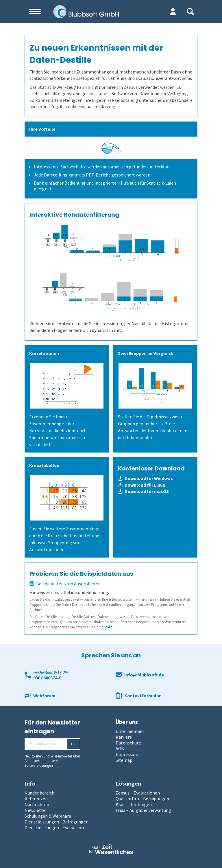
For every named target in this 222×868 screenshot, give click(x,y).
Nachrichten (37, 804)
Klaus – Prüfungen (134, 804)
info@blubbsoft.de (144, 675)
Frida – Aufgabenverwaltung (143, 810)
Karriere (124, 737)
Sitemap (124, 760)
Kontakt (106, 627)
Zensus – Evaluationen (138, 793)
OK (73, 744)
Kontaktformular (143, 696)
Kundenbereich (39, 793)
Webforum (44, 696)
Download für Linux (141, 485)
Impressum (127, 754)
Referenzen (36, 799)
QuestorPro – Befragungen (142, 799)
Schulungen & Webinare (48, 816)
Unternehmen (130, 731)
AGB (120, 749)
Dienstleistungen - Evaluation (54, 827)
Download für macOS (143, 491)
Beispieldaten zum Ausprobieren (65, 584)
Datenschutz (128, 743)
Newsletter (36, 810)
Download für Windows (145, 478)
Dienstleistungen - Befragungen (57, 822)
